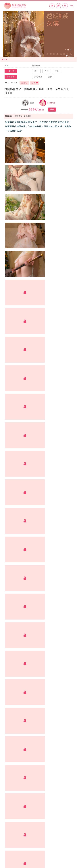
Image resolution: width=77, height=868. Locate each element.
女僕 (50, 76)
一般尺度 (11, 70)
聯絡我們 (8, 858)
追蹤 (24, 82)
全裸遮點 (11, 76)
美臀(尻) (38, 76)
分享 (35, 82)
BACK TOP (38, 844)
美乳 (57, 70)
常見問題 (69, 852)
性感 (47, 70)
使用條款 (69, 855)
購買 (52, 108)
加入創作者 (9, 856)
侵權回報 (69, 858)
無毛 (36, 70)
